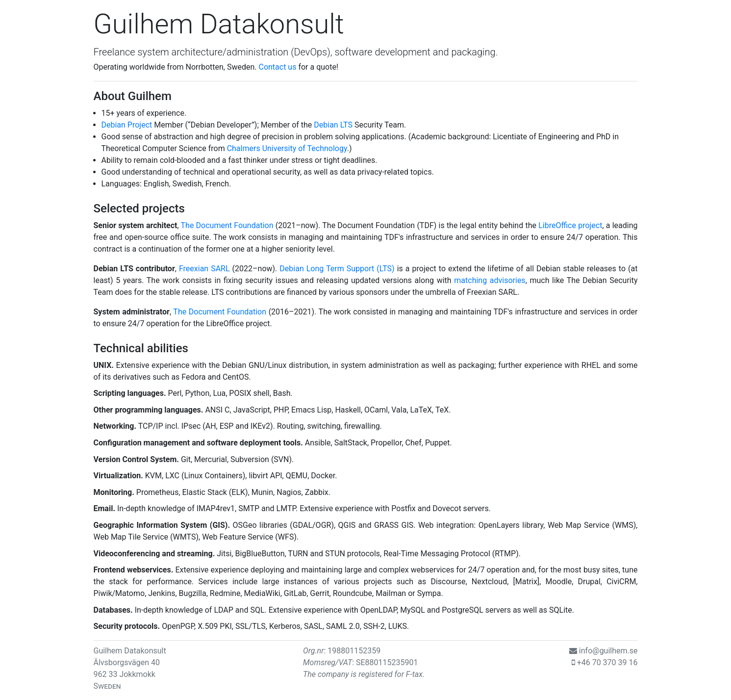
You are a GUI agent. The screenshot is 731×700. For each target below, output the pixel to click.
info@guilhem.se (608, 651)
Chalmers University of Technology (287, 148)
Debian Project (127, 125)
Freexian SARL (204, 269)
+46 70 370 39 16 (607, 662)
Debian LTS (333, 125)
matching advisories (490, 280)
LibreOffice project (570, 225)
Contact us (277, 67)
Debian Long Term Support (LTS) (337, 269)
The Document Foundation (227, 225)
